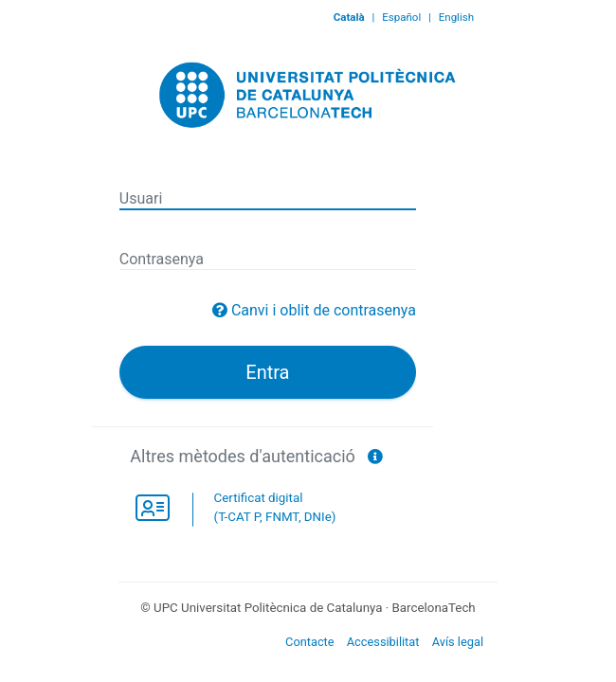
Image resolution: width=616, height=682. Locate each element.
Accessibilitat (383, 642)
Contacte (310, 642)
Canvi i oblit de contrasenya (324, 310)
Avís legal (458, 642)
